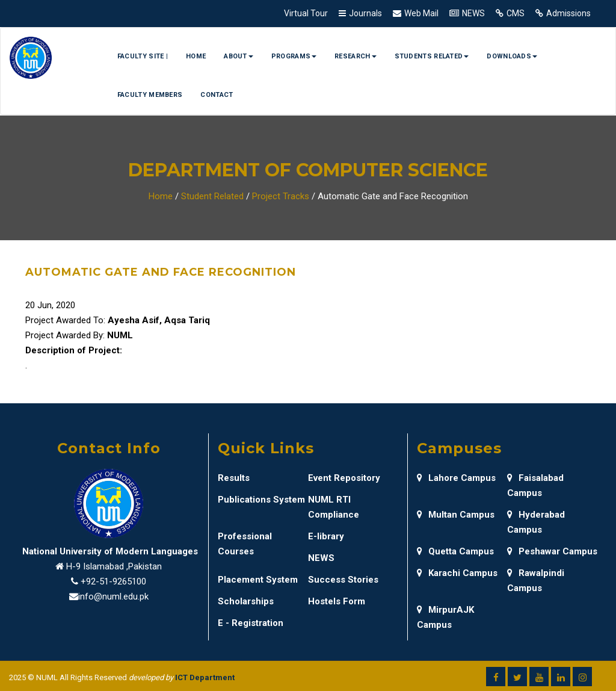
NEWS (473, 13)
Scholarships (246, 601)
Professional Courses (245, 544)
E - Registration (251, 623)
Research (355, 56)
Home (196, 56)
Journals (365, 13)
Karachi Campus (457, 573)
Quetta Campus (455, 551)
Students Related (432, 56)
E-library (326, 536)
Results (234, 478)
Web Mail (421, 13)
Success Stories (343, 580)
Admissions (568, 13)
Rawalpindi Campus (536, 581)
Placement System (258, 580)
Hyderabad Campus (536, 522)
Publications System (261, 500)
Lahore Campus (456, 478)
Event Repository (344, 478)
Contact (217, 95)
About (239, 56)
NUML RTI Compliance (334, 507)
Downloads (512, 56)
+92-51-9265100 (113, 581)
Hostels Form (337, 601)
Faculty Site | (143, 56)
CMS (516, 13)
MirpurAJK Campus (445, 617)
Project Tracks (281, 196)
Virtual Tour (306, 13)
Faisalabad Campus (535, 485)
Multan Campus (456, 515)
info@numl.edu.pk (113, 596)
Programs (294, 56)
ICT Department (205, 677)
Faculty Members (150, 95)
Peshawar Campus (552, 551)
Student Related (212, 196)
